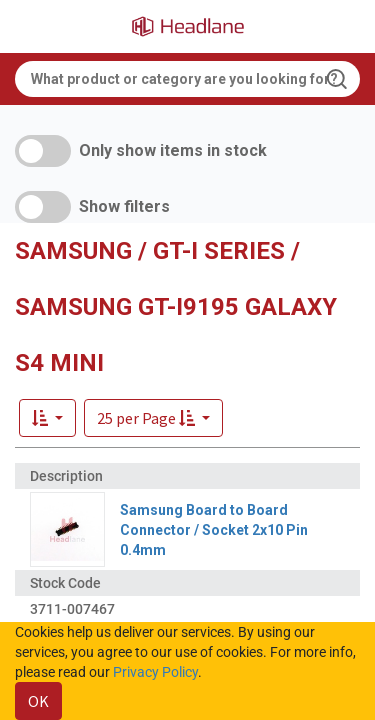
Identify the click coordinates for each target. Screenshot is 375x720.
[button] (153, 418)
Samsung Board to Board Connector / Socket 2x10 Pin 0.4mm (214, 530)
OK (38, 701)
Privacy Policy (155, 672)
